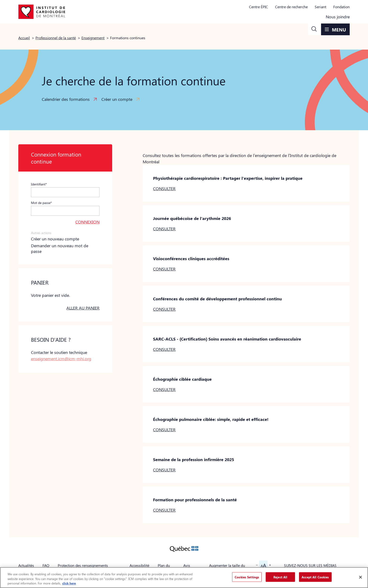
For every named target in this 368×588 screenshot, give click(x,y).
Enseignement (93, 38)
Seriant (320, 7)
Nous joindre (338, 17)
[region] (184, 578)
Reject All (280, 577)
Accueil (24, 38)
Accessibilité (139, 565)
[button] (314, 29)
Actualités (26, 565)
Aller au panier (83, 308)
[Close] (360, 577)
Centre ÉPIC (259, 7)
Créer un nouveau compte (55, 239)
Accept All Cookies (315, 577)
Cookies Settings (247, 577)
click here (69, 583)
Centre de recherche (291, 7)
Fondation (341, 7)
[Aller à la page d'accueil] (42, 12)
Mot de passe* (41, 203)
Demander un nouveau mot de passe (60, 248)
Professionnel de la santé (56, 38)
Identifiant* (39, 184)
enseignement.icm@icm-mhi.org (61, 359)
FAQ (46, 565)
